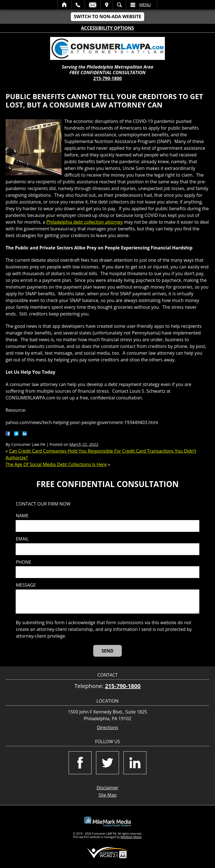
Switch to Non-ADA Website (107, 17)
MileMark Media (131, 837)
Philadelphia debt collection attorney (85, 222)
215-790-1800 (107, 78)
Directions (107, 728)
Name (22, 516)
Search (119, 5)
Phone (23, 562)
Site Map (108, 795)
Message (26, 585)
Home (65, 5)
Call (78, 5)
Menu (145, 5)
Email (93, 5)
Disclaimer (107, 788)
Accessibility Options (108, 28)
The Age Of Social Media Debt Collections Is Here (56, 464)
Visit (107, 5)
